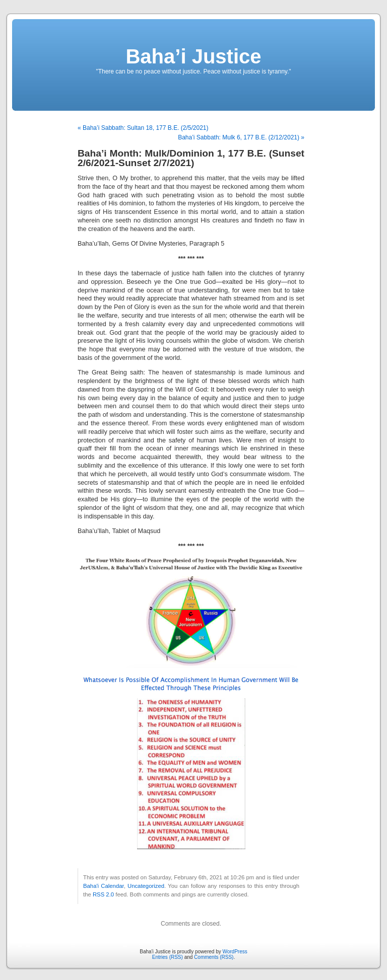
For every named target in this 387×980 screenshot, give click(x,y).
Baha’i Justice (193, 56)
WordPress (235, 952)
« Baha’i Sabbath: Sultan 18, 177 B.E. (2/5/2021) (143, 128)
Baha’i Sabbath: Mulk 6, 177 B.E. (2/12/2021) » (241, 137)
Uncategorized (146, 886)
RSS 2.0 (103, 894)
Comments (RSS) (214, 957)
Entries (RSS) (168, 957)
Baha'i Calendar (104, 886)
